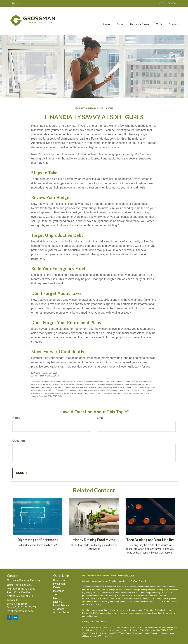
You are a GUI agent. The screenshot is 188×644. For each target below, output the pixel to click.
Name (16, 418)
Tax (55, 595)
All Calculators (61, 612)
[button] (121, 21)
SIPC (171, 630)
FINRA (164, 630)
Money (57, 598)
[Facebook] (18, 3)
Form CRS (129, 575)
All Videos (59, 609)
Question (19, 441)
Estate (57, 587)
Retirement (59, 580)
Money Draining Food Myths (94, 540)
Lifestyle (58, 602)
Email (101, 418)
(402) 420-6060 (165, 3)
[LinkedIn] (13, 3)
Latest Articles (61, 605)
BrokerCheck (144, 581)
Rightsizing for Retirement (38, 540)
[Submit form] (22, 473)
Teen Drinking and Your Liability (150, 540)
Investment (59, 584)
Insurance (59, 591)
